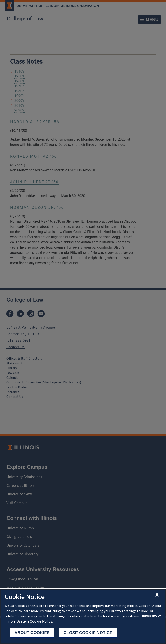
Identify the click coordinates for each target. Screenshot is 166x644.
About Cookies (32, 633)
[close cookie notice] (157, 595)
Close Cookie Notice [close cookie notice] (88, 633)
